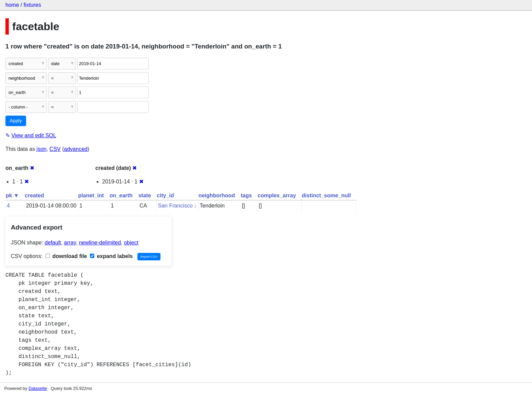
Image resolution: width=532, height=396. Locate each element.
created (34, 195)
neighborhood (217, 195)
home (12, 5)
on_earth (121, 195)
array (70, 243)
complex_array (277, 195)
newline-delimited (100, 243)
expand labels (111, 256)
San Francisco (175, 206)
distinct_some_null (326, 195)
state (145, 195)
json (42, 149)
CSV (55, 149)
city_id (165, 195)
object (131, 243)
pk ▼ (12, 195)
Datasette (38, 388)
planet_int (91, 195)
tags (246, 195)
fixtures (32, 5)
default (53, 243)
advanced (76, 149)
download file (66, 256)
